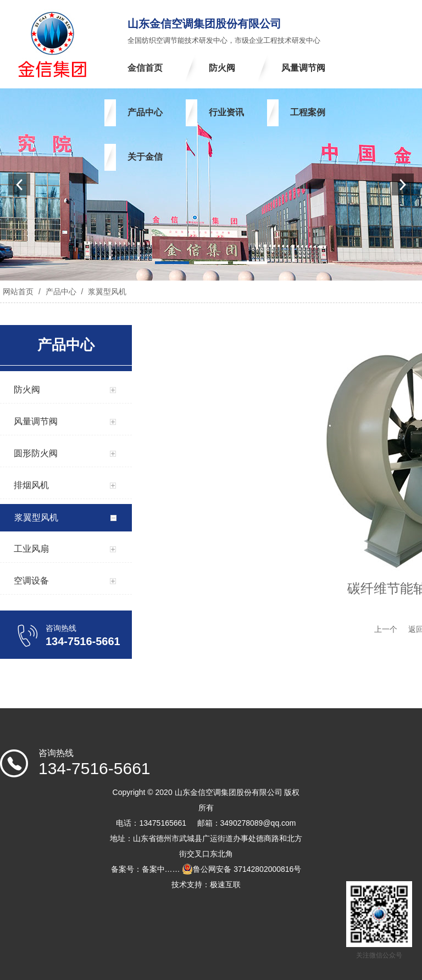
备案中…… (161, 869)
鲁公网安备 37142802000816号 (241, 869)
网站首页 (18, 292)
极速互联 (225, 884)
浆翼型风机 (106, 292)
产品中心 (61, 292)
